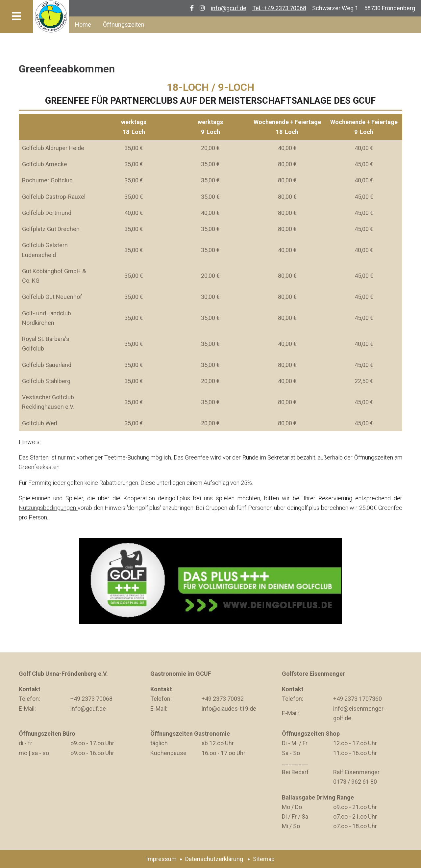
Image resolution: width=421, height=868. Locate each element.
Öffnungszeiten (124, 25)
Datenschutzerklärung (214, 859)
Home (83, 25)
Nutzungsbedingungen (48, 508)
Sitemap (264, 859)
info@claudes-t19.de (229, 709)
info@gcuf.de (229, 8)
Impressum (161, 859)
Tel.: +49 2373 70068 (279, 8)
